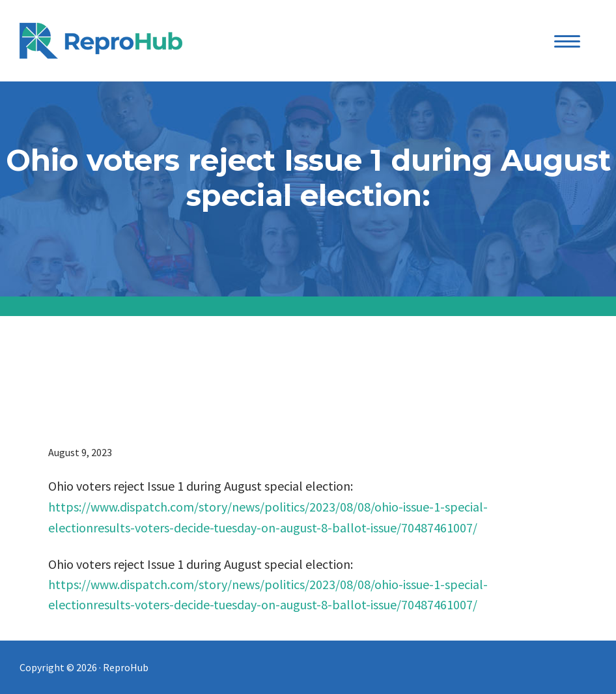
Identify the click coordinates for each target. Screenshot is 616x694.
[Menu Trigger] (567, 41)
